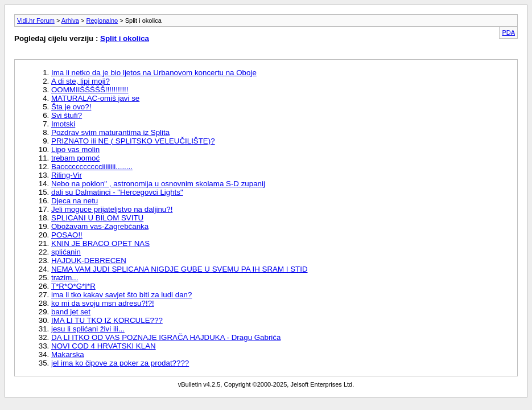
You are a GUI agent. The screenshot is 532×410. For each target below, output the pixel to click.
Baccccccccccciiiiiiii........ (92, 167)
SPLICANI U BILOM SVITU (97, 218)
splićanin (66, 252)
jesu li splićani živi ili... (88, 329)
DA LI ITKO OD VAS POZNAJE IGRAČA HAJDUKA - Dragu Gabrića (166, 337)
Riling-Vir (67, 175)
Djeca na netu (75, 201)
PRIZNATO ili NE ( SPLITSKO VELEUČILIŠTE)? (133, 141)
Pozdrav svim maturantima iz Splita (110, 132)
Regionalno (102, 20)
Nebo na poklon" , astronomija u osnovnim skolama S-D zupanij (158, 184)
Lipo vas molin (75, 149)
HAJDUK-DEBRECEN (89, 261)
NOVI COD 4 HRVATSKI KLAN (104, 346)
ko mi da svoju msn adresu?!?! (103, 303)
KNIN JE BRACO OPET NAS (100, 243)
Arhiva (70, 20)
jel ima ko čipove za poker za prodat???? (120, 363)
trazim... (65, 278)
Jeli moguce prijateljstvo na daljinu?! (112, 209)
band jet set (71, 312)
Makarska (68, 354)
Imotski (63, 124)
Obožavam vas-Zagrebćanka (100, 226)
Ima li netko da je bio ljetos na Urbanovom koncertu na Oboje (154, 73)
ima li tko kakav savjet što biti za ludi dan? (121, 295)
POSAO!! (67, 235)
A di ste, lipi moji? (81, 81)
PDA (508, 32)
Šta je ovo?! (71, 107)
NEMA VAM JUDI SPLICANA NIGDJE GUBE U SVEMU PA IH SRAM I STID (180, 269)
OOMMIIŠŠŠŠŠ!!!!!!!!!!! (90, 90)
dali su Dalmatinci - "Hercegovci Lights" (117, 192)
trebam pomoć (75, 158)
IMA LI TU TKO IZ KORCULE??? (107, 320)
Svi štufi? (67, 115)
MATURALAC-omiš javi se (95, 98)
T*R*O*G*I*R (73, 286)
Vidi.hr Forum (36, 20)
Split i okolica (125, 38)
